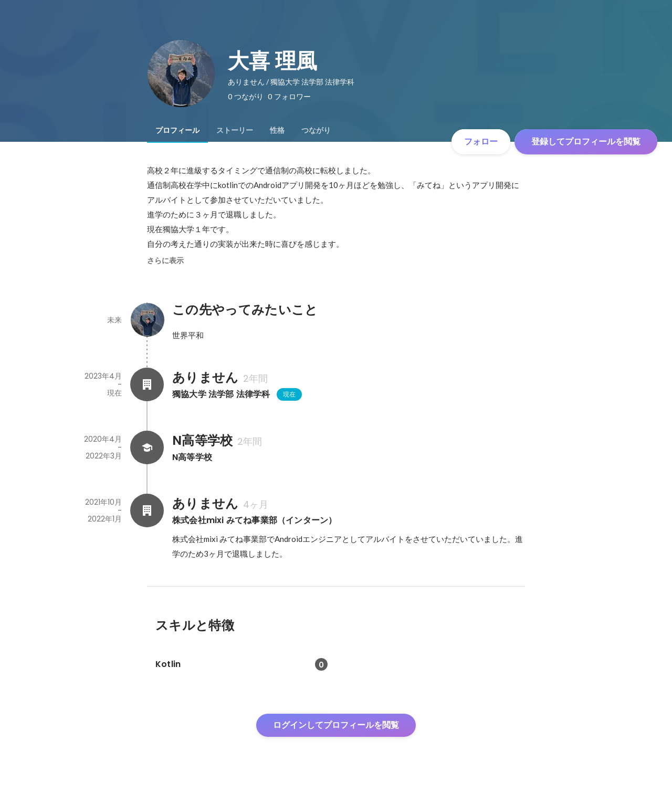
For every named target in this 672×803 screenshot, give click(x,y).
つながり (316, 130)
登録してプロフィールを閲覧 (586, 142)
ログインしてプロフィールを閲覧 (336, 725)
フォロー (481, 142)
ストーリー (235, 130)
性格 (277, 130)
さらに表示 (165, 260)
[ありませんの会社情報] (147, 384)
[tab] (177, 130)
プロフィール (177, 130)
